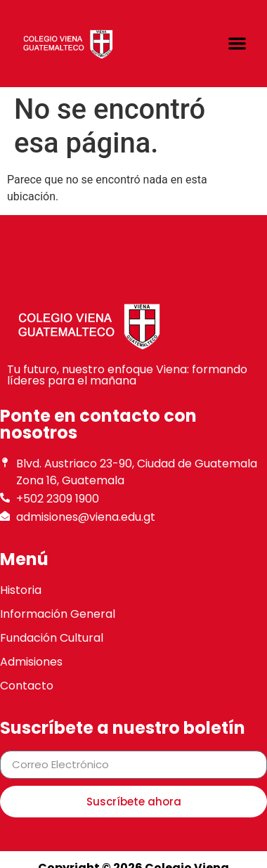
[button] (237, 44)
